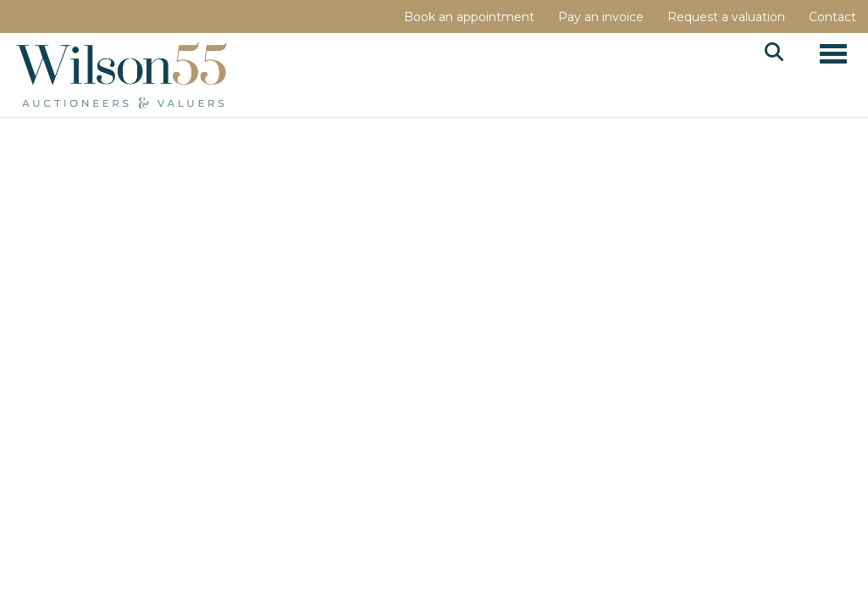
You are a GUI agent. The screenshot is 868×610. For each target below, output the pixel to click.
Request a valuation (726, 17)
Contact (832, 17)
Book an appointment (469, 17)
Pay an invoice (601, 17)
